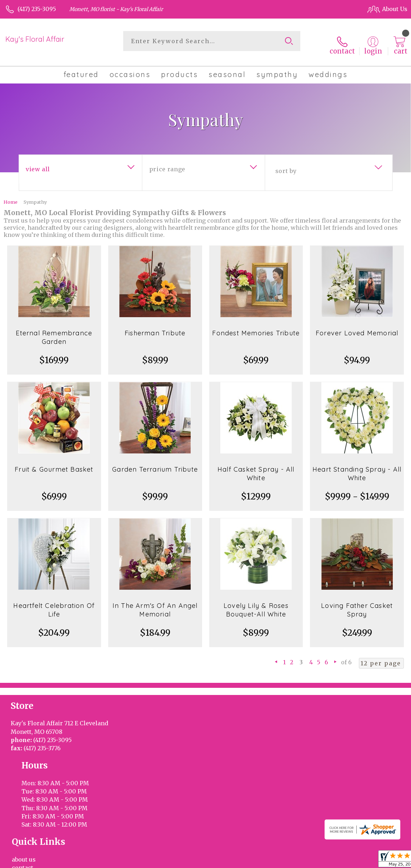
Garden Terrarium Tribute (155, 463)
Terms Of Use (237, 861)
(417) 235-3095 (37, 9)
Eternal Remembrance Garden (54, 331)
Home (11, 196)
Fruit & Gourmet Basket (54, 463)
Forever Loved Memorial (357, 327)
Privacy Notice (280, 861)
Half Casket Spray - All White (256, 467)
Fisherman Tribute (155, 327)
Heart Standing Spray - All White (357, 467)
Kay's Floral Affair (35, 39)
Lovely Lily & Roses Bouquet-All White (256, 603)
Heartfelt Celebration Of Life (54, 603)
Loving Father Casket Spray (357, 603)
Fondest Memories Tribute (256, 327)
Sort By (286, 164)
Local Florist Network (334, 861)
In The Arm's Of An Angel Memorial (155, 603)
